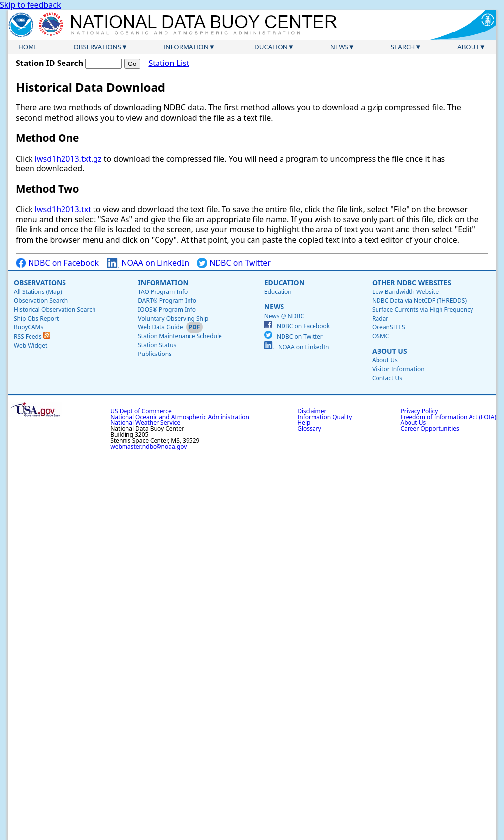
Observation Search (41, 301)
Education (269, 47)
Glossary (309, 429)
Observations (97, 47)
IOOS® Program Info (167, 309)
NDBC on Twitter (234, 263)
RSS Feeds (32, 337)
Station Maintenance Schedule (180, 336)
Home (28, 47)
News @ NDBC (284, 316)
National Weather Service (145, 423)
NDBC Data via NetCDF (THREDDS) (419, 301)
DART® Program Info (167, 301)
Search (403, 47)
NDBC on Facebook (57, 263)
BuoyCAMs (29, 327)
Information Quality (325, 417)
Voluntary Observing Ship (173, 318)
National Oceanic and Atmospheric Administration (180, 417)
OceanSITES (389, 327)
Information (186, 47)
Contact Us (387, 378)
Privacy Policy (419, 411)
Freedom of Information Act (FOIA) (448, 417)
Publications (155, 354)
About (468, 47)
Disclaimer (312, 411)
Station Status (157, 345)
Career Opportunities (430, 429)
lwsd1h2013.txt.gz (68, 159)
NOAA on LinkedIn (148, 263)
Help (304, 423)
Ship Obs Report (36, 318)
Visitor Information (398, 369)
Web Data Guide (160, 327)
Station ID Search (49, 63)
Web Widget (31, 345)
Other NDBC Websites (412, 282)
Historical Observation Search (55, 309)
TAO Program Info (163, 292)
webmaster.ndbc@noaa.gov (148, 446)
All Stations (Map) (38, 292)
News (339, 47)
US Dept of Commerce (141, 411)
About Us (390, 351)
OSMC (380, 336)
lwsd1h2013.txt (63, 209)
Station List (169, 63)
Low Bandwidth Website (405, 292)
